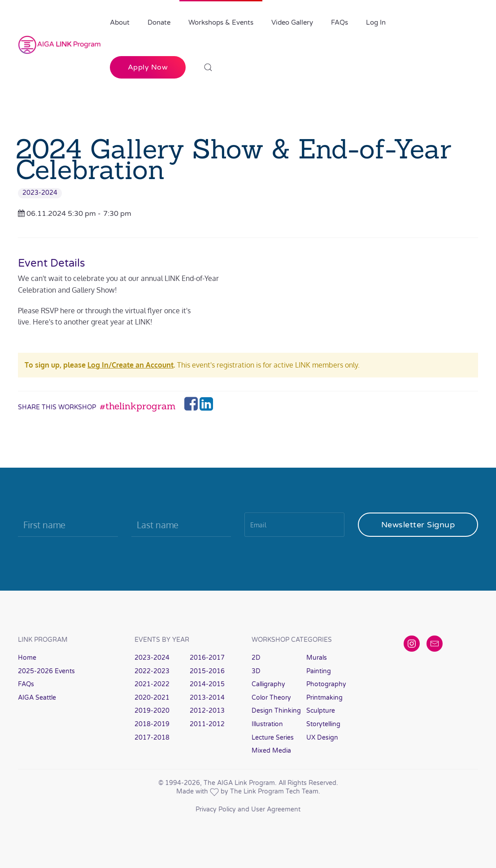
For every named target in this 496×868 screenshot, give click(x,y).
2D (256, 658)
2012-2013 (207, 711)
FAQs (339, 22)
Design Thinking (276, 711)
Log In (376, 22)
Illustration (267, 724)
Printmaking (324, 698)
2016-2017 (207, 658)
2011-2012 (207, 724)
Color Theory (271, 698)
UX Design (322, 738)
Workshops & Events (221, 22)
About (120, 22)
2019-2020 (152, 711)
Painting (319, 671)
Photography (326, 684)
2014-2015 (207, 684)
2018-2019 (152, 724)
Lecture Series (273, 738)
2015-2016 (207, 671)
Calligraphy (268, 684)
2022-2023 (152, 671)
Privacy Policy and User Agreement (248, 809)
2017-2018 (152, 738)
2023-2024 (40, 193)
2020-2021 (152, 698)
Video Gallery (292, 22)
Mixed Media (271, 751)
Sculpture (321, 711)
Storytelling (323, 724)
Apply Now (148, 67)
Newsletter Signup (418, 525)
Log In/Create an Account (131, 365)
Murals (317, 658)
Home (27, 658)
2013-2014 (207, 698)
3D (256, 671)
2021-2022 (152, 684)
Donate (159, 22)
